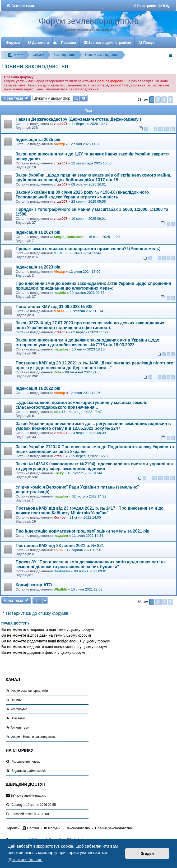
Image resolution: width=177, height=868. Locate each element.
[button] (170, 100)
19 (155, 478)
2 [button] (158, 99)
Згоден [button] (147, 854)
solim (58, 550)
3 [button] (164, 99)
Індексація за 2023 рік (38, 267)
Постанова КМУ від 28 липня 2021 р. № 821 (60, 546)
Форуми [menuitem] (13, 43)
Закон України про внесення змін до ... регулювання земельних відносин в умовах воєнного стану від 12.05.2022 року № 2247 (93, 426)
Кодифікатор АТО (34, 585)
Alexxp (59, 144)
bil (56, 412)
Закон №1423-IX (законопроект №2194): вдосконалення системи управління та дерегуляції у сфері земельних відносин (94, 466)
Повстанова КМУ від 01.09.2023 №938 (54, 307)
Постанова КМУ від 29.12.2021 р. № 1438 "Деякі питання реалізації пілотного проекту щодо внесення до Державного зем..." (94, 365)
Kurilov (60, 517)
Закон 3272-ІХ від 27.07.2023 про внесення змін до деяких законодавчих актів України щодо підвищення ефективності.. (90, 325)
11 (166, 129)
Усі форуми (19, 709)
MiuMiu (60, 253)
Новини (16, 700)
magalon (61, 349)
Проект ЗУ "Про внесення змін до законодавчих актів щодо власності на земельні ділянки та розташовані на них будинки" (91, 564)
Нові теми (18, 718)
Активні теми (20, 728)
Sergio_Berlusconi (69, 237)
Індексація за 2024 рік (38, 232)
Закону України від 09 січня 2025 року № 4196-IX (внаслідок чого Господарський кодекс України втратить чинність (82, 195)
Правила (69, 43)
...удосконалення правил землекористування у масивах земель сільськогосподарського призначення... (81, 405)
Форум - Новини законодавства (34, 737)
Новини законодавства (35, 66)
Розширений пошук (25, 762)
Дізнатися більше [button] (25, 860)
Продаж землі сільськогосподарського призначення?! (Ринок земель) (88, 249)
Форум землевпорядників (88, 21)
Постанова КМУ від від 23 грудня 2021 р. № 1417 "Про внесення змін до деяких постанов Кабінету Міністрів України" (90, 511)
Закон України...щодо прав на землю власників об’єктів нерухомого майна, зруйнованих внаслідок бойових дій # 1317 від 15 (93, 177)
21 (166, 478)
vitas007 (60, 124)
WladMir (60, 589)
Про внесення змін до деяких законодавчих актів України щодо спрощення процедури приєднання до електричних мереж (93, 286)
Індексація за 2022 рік (38, 388)
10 (161, 129)
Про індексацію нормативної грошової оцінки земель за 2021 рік (82, 531)
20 (161, 478)
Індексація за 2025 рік (38, 140)
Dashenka (62, 571)
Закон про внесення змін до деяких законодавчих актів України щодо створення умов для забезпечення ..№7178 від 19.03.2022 (87, 342)
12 (172, 129)
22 (172, 478)
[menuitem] (20, 6)
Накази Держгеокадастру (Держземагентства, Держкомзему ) (78, 119)
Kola (57, 372)
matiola (60, 293)
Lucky (59, 473)
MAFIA (59, 311)
